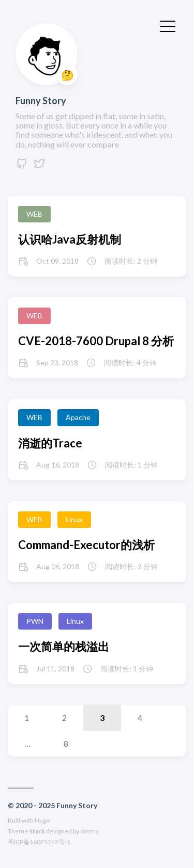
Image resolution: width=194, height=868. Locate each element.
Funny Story (41, 101)
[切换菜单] (168, 25)
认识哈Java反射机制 (70, 239)
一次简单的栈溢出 (64, 646)
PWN (35, 621)
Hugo (42, 820)
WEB (34, 214)
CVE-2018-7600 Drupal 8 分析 (96, 341)
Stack (37, 831)
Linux (74, 519)
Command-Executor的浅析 (86, 545)
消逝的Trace (50, 443)
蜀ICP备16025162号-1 (39, 842)
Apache (78, 417)
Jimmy (89, 831)
